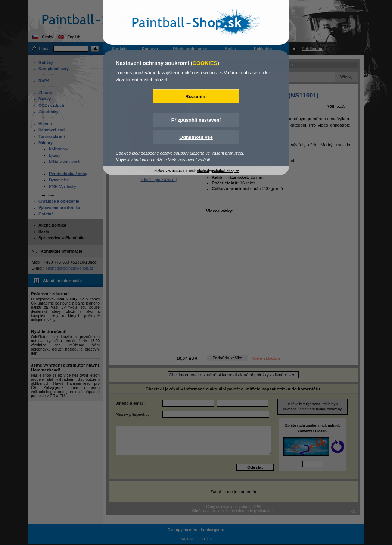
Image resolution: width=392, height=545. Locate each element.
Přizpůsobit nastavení (196, 120)
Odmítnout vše (196, 137)
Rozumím (196, 96)
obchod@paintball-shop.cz (218, 171)
